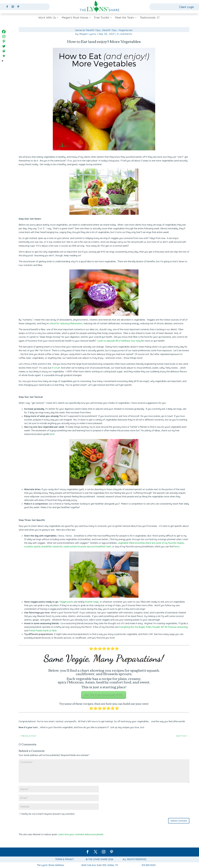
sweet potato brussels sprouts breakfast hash (87, 546)
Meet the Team (125, 18)
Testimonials (148, 18)
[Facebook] (4, 32)
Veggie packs (66, 602)
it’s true (56, 368)
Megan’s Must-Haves (75, 18)
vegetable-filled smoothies (131, 543)
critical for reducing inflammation (66, 323)
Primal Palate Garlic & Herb (43, 631)
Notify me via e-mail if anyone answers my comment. (47, 814)
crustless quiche (32, 546)
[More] (4, 56)
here (52, 434)
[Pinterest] (4, 41)
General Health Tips (88, 30)
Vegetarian (126, 30)
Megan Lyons (88, 34)
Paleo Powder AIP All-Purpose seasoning (167, 627)
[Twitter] (4, 46)
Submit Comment (179, 821)
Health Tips (110, 30)
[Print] (4, 51)
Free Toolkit (102, 18)
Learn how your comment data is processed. (81, 834)
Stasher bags (92, 602)
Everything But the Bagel (132, 627)
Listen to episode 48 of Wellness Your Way (119, 341)
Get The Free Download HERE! (104, 695)
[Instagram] (4, 36)
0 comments (125, 34)
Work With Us (47, 18)
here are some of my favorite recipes (165, 543)
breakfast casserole (52, 546)
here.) (177, 546)
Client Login (187, 7)
